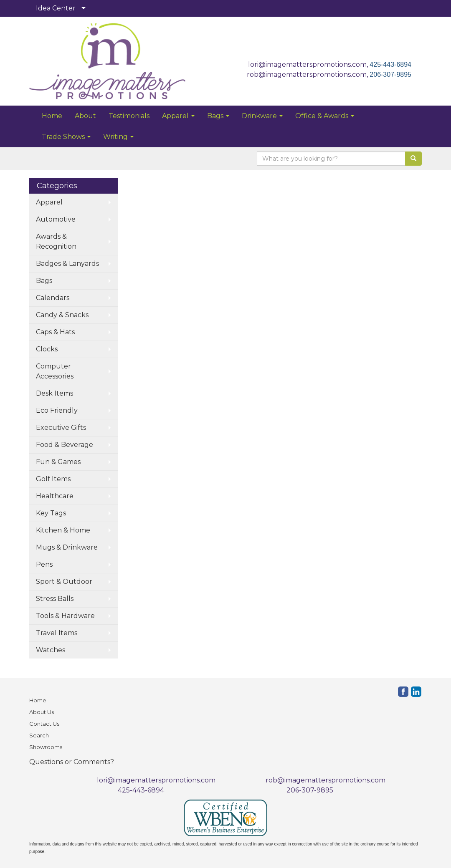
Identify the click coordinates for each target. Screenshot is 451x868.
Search (39, 735)
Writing (118, 137)
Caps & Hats (55, 332)
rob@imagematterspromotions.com (326, 780)
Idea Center (56, 8)
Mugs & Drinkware (67, 547)
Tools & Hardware (65, 616)
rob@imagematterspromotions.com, (308, 74)
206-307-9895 (390, 74)
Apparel (178, 116)
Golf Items (53, 479)
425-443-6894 (390, 64)
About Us (42, 712)
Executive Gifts (61, 428)
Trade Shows (66, 137)
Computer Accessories (55, 371)
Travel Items (57, 633)
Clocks (47, 349)
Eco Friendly (57, 410)
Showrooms (46, 747)
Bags (218, 116)
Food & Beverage (65, 445)
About (85, 116)
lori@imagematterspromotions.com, (309, 64)
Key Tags (51, 513)
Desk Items (54, 393)
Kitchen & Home (63, 530)
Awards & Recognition (56, 241)
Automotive (56, 219)
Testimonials (129, 116)
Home (52, 116)
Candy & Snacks (62, 315)
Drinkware (262, 116)
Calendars (53, 298)
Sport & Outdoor (64, 582)
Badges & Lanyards (67, 264)
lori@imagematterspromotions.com (156, 780)
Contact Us (44, 724)
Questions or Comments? (72, 762)
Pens (44, 564)
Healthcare (55, 496)
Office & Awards (325, 116)
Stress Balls (55, 599)
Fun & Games (58, 462)
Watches (51, 650)
